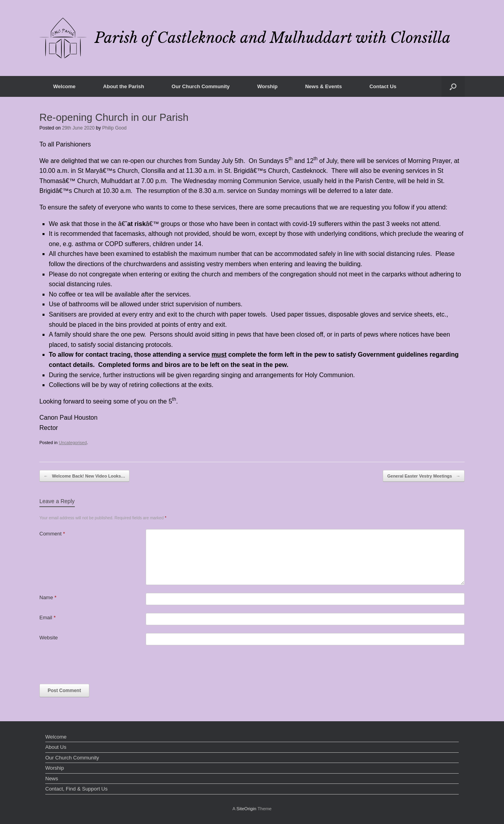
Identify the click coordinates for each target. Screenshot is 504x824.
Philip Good (115, 128)
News (52, 779)
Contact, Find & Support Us (76, 789)
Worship (267, 86)
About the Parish (124, 86)
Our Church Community (201, 86)
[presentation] (99, 668)
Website (49, 638)
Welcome (64, 86)
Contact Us (383, 86)
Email (47, 618)
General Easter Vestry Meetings (424, 476)
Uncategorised (73, 443)
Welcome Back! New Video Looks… (84, 476)
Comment (52, 534)
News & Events (323, 86)
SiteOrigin (246, 809)
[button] (453, 86)
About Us (56, 747)
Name (48, 597)
